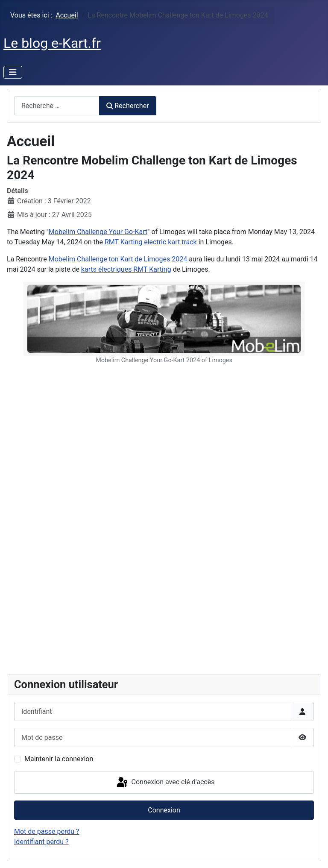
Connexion (164, 810)
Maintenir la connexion (59, 759)
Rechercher (128, 106)
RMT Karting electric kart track (151, 242)
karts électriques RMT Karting (126, 269)
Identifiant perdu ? (41, 842)
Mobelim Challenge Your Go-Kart (98, 232)
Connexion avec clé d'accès (165, 783)
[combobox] (57, 106)
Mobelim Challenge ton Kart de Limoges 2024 (118, 259)
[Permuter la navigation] (13, 72)
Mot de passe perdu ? (47, 831)
